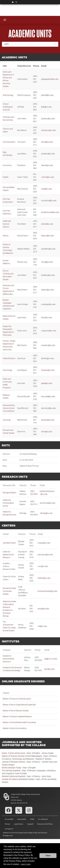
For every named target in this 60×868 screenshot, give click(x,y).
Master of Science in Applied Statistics (17, 716)
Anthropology (8, 95)
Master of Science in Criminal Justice (17, 699)
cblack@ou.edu (47, 224)
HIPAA (32, 819)
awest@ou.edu (43, 609)
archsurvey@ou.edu (47, 503)
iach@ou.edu (49, 669)
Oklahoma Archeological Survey (8, 503)
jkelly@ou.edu (46, 107)
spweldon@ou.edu (48, 249)
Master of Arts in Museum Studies (16, 711)
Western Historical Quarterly (14, 776)
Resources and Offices (45, 824)
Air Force (6, 454)
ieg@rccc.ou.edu (51, 659)
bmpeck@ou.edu (48, 420)
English (6, 177)
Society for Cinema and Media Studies (18, 779)
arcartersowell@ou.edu (50, 212)
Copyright (30, 824)
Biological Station (10, 493)
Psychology (7, 370)
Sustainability (22, 819)
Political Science (9, 358)
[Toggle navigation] (5, 20)
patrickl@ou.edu (47, 95)
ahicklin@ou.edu (47, 358)
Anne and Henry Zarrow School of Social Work (9, 408)
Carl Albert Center (9, 543)
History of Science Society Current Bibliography (22, 756)
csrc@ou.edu (43, 566)
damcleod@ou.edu (48, 408)
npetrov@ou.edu (47, 290)
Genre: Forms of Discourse (13, 753)
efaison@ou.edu (47, 236)
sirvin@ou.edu (47, 432)
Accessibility (9, 819)
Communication (9, 142)
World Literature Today (11, 768)
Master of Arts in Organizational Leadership (19, 705)
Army (5, 460)
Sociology (7, 420)
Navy (5, 466)
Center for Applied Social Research (8, 555)
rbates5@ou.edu (44, 578)
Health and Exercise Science (7, 224)
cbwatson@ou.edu (48, 130)
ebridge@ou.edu (46, 513)
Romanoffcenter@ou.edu (47, 591)
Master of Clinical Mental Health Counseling (19, 722)
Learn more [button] (26, 864)
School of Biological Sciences (8, 107)
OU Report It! (9, 829)
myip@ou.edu (46, 189)
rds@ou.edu (42, 626)
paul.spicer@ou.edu (45, 555)
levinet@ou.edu (47, 142)
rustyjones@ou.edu (49, 331)
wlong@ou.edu (47, 262)
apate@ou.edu (47, 383)
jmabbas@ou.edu (48, 154)
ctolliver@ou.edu (48, 177)
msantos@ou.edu (48, 345)
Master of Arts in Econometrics (15, 728)
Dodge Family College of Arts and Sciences (25, 794)
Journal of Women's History (13, 762)
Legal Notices (19, 824)
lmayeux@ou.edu (48, 370)
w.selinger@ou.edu (48, 304)
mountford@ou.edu (49, 201)
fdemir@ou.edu (47, 165)
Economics (7, 165)
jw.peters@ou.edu (48, 119)
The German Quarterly (11, 771)
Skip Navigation (0, 4)
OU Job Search (43, 819)
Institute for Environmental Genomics (8, 659)
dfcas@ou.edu (8, 836)
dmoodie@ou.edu (48, 396)
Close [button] (48, 856)
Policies (7, 824)
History (6, 236)
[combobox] (30, 44)
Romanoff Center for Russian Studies (9, 591)
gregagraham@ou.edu (50, 79)
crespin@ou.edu (44, 543)
